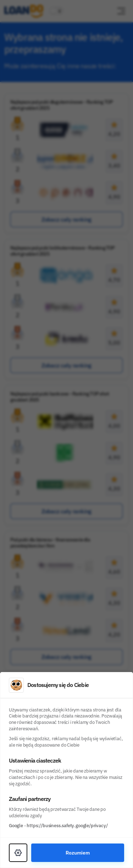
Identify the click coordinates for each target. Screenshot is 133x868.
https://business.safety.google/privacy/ (67, 826)
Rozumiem (78, 853)
